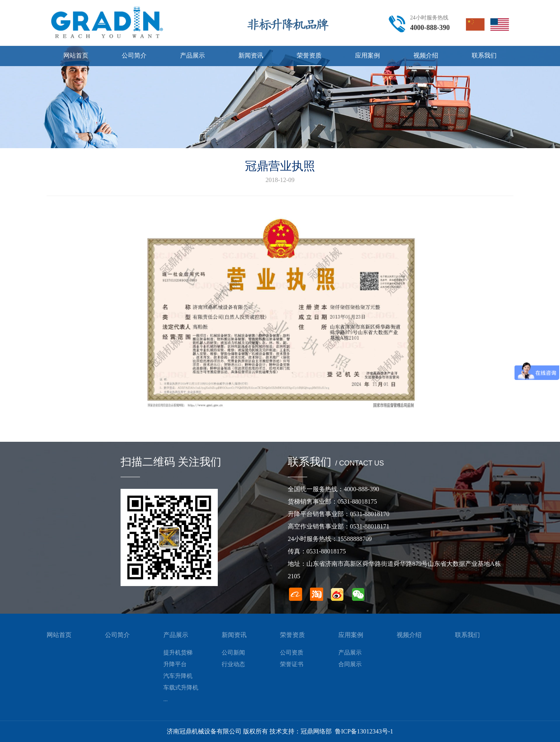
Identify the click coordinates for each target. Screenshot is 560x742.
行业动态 (233, 664)
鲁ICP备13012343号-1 (364, 731)
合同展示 (350, 664)
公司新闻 (233, 653)
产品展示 (176, 635)
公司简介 (117, 635)
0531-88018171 (370, 526)
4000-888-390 (430, 28)
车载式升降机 (181, 688)
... (165, 699)
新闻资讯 (234, 635)
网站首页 (59, 635)
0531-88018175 (357, 501)
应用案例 (351, 635)
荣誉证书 (292, 664)
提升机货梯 (178, 653)
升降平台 (175, 664)
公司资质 (292, 653)
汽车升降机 (178, 676)
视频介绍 (409, 635)
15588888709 (355, 539)
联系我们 (467, 635)
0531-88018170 (370, 514)
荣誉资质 (292, 635)
